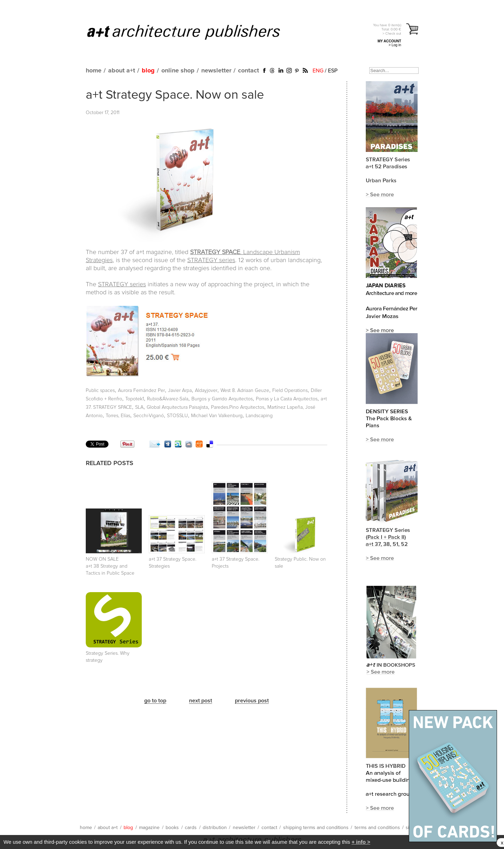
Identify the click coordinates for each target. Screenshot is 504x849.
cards (191, 828)
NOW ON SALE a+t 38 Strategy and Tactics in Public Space (110, 566)
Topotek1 (135, 399)
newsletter (216, 71)
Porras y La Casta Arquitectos (287, 399)
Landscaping (259, 416)
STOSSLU (177, 416)
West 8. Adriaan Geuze (245, 391)
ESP (333, 71)
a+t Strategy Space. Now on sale (175, 95)
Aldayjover (206, 391)
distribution (215, 828)
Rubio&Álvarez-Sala (168, 399)
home (94, 71)
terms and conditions (377, 828)
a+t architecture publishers (192, 32)
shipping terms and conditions (316, 828)
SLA (139, 407)
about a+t (122, 71)
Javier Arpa (180, 391)
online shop (178, 71)
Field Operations (290, 391)
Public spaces (100, 391)
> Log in (395, 45)
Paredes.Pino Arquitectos (238, 407)
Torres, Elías (118, 416)
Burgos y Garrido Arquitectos (222, 399)
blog (148, 71)
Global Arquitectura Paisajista (177, 407)
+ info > (361, 842)
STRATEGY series (211, 260)
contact (248, 71)
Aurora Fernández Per (141, 391)
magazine (149, 828)
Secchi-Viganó (149, 416)
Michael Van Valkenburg (217, 416)
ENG (318, 71)
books (172, 828)
